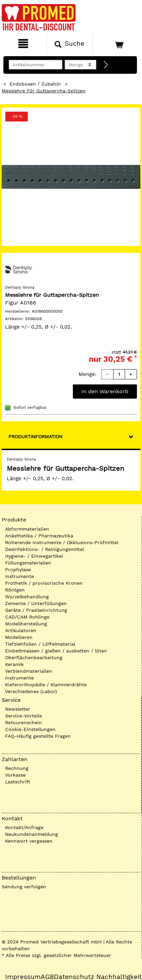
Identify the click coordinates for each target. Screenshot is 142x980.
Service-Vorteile (24, 716)
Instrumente (19, 576)
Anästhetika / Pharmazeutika (39, 536)
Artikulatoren (21, 630)
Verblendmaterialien (29, 671)
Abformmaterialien (27, 529)
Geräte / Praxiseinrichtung (36, 610)
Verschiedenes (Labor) (31, 691)
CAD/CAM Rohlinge (27, 617)
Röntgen (15, 590)
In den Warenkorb (105, 391)
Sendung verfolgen (24, 887)
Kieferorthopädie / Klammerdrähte (46, 685)
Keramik (14, 664)
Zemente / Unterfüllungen (36, 603)
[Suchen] (70, 44)
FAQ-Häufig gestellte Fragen (38, 736)
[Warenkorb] (117, 44)
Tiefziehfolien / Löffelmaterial (40, 644)
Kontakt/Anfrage (24, 827)
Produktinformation (35, 437)
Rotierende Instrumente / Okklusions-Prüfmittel (62, 542)
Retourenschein (24, 722)
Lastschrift (18, 782)
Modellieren (19, 637)
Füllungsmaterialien (28, 563)
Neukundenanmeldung (32, 834)
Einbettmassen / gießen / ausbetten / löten (56, 651)
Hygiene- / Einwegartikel (34, 556)
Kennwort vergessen (29, 841)
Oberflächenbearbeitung (34, 658)
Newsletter (18, 709)
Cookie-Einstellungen (30, 729)
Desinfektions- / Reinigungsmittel (45, 549)
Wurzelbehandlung (27, 597)
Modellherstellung (26, 624)
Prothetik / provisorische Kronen (44, 583)
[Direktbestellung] (106, 65)
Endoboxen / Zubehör (35, 84)
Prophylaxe (18, 570)
